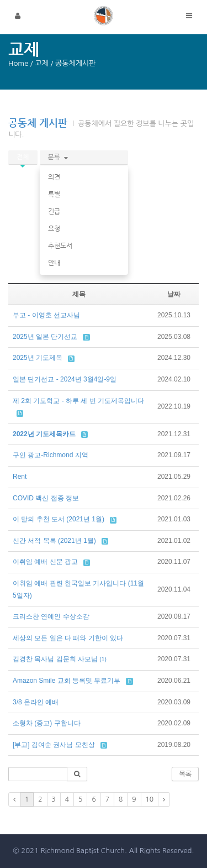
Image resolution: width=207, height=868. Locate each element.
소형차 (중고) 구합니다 (47, 723)
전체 (23, 157)
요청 (54, 228)
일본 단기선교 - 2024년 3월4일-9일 (65, 379)
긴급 (54, 211)
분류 (58, 157)
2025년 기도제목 (38, 358)
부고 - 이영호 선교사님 (46, 315)
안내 (54, 263)
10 (150, 799)
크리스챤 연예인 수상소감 (51, 616)
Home (18, 63)
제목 (79, 294)
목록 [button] (185, 774)
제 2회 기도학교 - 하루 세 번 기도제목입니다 (78, 401)
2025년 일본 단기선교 (45, 337)
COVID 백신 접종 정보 (46, 498)
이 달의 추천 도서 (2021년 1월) (59, 519)
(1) (103, 659)
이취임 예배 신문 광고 (45, 562)
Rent (20, 477)
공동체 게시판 (38, 122)
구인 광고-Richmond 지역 (51, 455)
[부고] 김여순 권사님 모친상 (54, 745)
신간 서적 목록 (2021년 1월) (54, 541)
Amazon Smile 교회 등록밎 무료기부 (67, 681)
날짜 (174, 294)
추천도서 (60, 245)
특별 (54, 194)
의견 (54, 177)
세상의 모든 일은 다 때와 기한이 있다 (68, 638)
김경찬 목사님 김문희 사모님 (55, 659)
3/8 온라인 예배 (36, 702)
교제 (41, 63)
